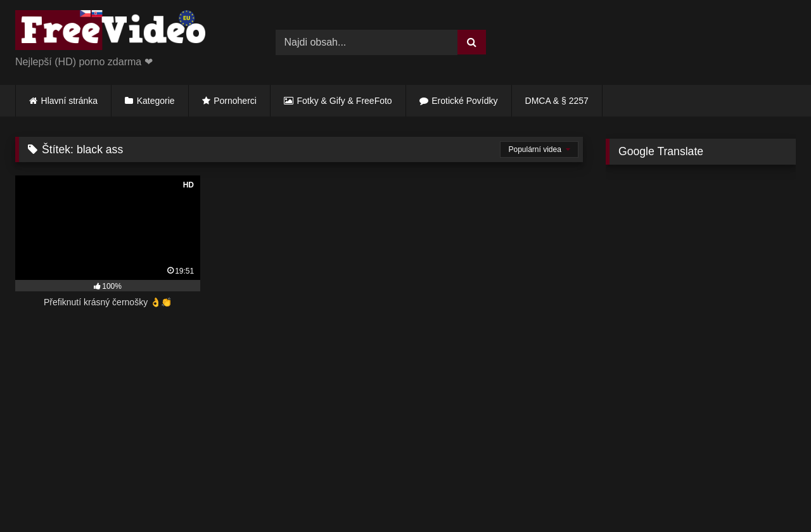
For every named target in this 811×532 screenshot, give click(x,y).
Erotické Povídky (464, 101)
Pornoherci (235, 101)
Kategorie (156, 101)
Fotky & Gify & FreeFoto (345, 101)
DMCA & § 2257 (557, 101)
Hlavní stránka (69, 101)
